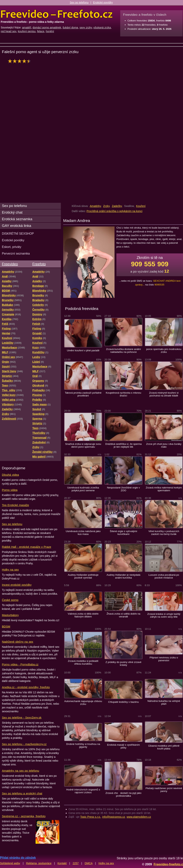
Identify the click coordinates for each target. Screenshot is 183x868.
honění (50, 31)
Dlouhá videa (10, 475)
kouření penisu (27, 31)
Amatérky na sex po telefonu (21, 771)
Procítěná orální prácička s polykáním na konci (114, 211)
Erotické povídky (103, 2)
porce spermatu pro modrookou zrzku (164, 351)
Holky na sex (10, 570)
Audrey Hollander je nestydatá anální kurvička (123, 576)
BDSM (6, 626)
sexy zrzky (86, 28)
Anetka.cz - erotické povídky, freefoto (26, 687)
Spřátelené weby (10, 863)
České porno (10, 600)
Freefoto (39, 264)
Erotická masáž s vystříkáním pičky (123, 746)
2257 (76, 863)
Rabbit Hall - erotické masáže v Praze (27, 547)
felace (41, 31)
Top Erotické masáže (15, 505)
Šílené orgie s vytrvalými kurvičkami (123, 533)
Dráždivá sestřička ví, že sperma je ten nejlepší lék (123, 445)
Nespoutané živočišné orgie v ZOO (124, 489)
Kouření (141, 206)
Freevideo (10, 264)
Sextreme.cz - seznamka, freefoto (24, 816)
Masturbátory (10, 615)
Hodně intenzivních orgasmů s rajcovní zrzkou (83, 791)
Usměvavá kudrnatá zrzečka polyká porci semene (83, 489)
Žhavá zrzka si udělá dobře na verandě (123, 615)
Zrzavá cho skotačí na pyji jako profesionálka (124, 794)
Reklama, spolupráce (39, 863)
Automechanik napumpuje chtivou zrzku (83, 703)
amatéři (27, 28)
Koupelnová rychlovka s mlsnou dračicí (123, 394)
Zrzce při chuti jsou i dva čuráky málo (164, 445)
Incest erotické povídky (17, 585)
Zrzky (106, 206)
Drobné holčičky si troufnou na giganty (83, 745)
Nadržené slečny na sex (18, 642)
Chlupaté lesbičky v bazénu (123, 702)
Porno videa (10, 490)
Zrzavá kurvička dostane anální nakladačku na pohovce (123, 351)
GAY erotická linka (17, 226)
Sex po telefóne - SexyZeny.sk (22, 717)
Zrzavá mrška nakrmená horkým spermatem (164, 489)
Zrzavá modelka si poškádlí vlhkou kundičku (83, 662)
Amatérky (95, 206)
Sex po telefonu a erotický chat (22, 793)
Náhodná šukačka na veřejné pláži (164, 702)
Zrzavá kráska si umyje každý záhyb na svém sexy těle (164, 615)
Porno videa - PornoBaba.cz (20, 664)
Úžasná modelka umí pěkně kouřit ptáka (164, 747)
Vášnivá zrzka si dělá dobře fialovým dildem (83, 615)
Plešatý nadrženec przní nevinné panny (164, 790)
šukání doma (70, 28)
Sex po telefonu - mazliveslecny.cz (24, 744)
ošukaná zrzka (102, 28)
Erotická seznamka (17, 219)
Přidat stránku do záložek (18, 858)
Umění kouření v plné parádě (83, 350)
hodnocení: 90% (20, 61)
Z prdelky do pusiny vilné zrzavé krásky (123, 664)
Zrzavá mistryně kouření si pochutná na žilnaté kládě (164, 394)
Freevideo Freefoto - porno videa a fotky (57, 14)
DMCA (89, 863)
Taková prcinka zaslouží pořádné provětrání (83, 394)
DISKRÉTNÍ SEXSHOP (18, 234)
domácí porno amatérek (47, 28)
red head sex (9, 31)
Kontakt (62, 863)
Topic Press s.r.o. (91, 817)
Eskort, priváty (12, 247)
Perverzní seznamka (16, 253)
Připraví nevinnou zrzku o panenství (164, 659)
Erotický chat (12, 212)
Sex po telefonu (79, 2)
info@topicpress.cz (114, 817)
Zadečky (117, 206)
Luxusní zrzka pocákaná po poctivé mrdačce (164, 576)
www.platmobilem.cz (139, 817)
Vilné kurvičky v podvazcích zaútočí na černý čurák (164, 533)
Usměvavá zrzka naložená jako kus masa (83, 533)
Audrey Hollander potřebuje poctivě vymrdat (83, 576)
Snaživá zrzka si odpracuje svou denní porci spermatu (83, 445)
